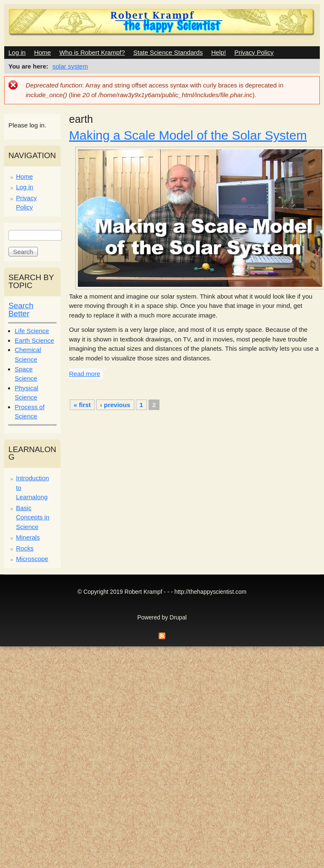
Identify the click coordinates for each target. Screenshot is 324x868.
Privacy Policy (254, 52)
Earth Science (34, 340)
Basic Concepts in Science (33, 517)
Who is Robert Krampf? (92, 52)
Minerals (28, 537)
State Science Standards (168, 52)
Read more (85, 374)
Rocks (25, 548)
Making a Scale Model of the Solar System (188, 135)
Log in (17, 52)
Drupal (178, 618)
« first (82, 405)
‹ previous (115, 405)
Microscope (32, 559)
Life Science (32, 331)
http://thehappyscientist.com (211, 592)
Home (42, 52)
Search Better (21, 310)
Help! (219, 52)
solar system (70, 66)
